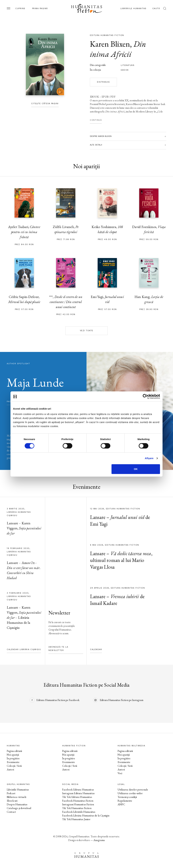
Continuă (96, 120)
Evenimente (13, 762)
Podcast (11, 793)
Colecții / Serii (14, 766)
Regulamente (125, 801)
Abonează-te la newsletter (58, 649)
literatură (128, 65)
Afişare (149, 458)
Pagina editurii (14, 751)
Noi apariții (13, 755)
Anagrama (99, 840)
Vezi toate (87, 331)
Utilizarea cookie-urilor (130, 793)
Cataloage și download (19, 808)
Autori (10, 769)
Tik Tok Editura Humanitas (77, 797)
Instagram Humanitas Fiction (78, 804)
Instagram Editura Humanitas (78, 793)
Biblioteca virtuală (16, 797)
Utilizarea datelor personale (133, 790)
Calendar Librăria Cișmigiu (24, 649)
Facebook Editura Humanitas (78, 790)
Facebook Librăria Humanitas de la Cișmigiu (86, 815)
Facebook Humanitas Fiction (78, 801)
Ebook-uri (12, 801)
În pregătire (13, 758)
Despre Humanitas (17, 804)
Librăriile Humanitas (133, 9)
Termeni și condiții (127, 797)
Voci (120, 773)
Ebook (125, 70)
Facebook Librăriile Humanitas (79, 812)
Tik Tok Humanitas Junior (76, 819)
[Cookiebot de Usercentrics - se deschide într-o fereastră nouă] (145, 396)
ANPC (121, 804)
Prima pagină (40, 9)
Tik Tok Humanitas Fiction (77, 808)
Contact (11, 812)
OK (136, 469)
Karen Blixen (110, 44)
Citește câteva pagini (45, 104)
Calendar (96, 649)
